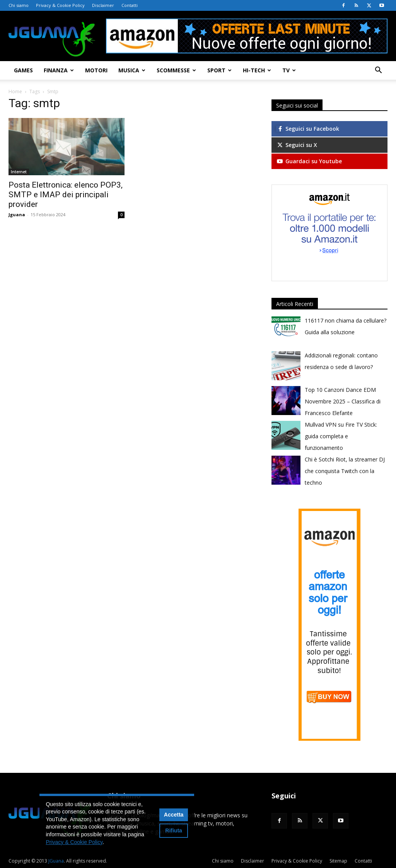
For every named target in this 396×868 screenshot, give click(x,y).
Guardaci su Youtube (309, 161)
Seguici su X (297, 145)
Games (23, 70)
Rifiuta (174, 830)
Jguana (17, 214)
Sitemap (338, 861)
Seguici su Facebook (308, 129)
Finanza (59, 70)
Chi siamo (19, 5)
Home (15, 91)
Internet (19, 172)
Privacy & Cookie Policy (60, 5)
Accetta (174, 815)
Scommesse (176, 70)
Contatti (130, 5)
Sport (219, 70)
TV (289, 70)
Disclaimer (103, 5)
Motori (96, 70)
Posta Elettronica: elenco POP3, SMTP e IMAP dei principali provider (66, 195)
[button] (378, 71)
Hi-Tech (257, 70)
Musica (132, 70)
